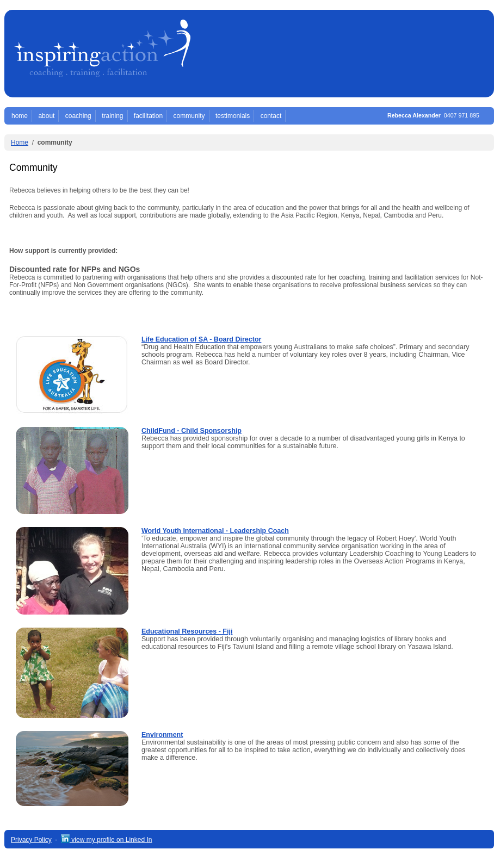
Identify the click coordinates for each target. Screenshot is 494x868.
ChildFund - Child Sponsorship (192, 431)
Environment (162, 735)
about (46, 116)
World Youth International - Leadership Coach (215, 531)
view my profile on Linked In (106, 840)
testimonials (233, 116)
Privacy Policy (31, 840)
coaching (78, 116)
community (189, 116)
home (20, 116)
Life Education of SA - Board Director (201, 339)
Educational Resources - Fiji (187, 631)
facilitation (148, 116)
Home (20, 142)
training (112, 116)
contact (271, 116)
